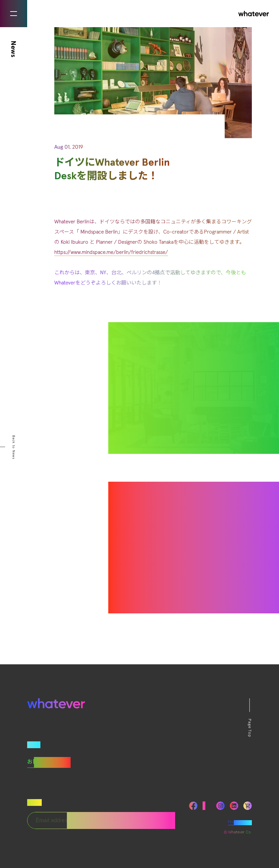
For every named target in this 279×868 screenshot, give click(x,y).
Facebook (193, 806)
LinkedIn (234, 806)
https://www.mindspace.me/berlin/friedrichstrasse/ (111, 252)
